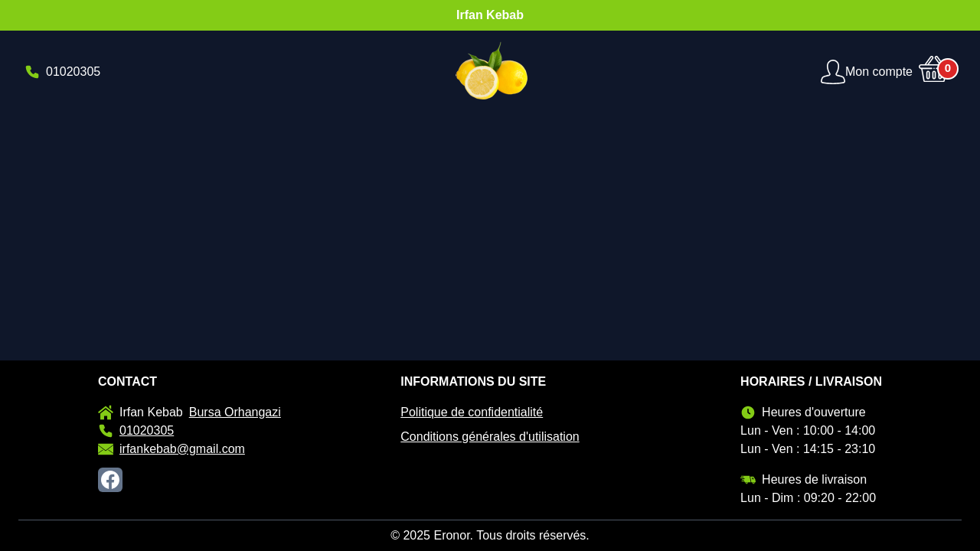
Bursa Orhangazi (235, 412)
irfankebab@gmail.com (171, 449)
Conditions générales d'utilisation (490, 437)
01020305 (136, 431)
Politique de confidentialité (472, 412)
